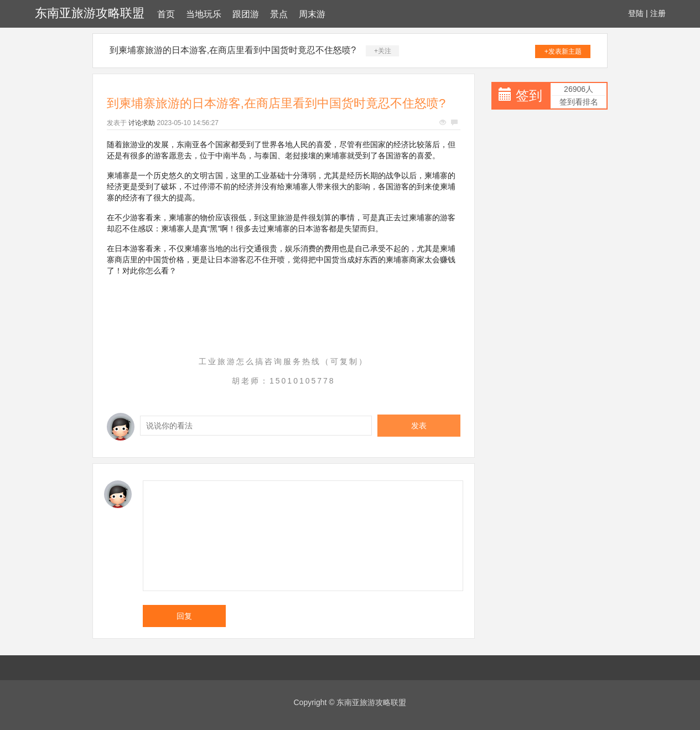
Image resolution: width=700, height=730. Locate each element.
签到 (529, 95)
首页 (166, 14)
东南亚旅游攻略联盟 (90, 13)
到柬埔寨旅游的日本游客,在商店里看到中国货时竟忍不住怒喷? (233, 50)
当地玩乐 (204, 14)
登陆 (636, 13)
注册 (658, 13)
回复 (184, 616)
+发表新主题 (563, 51)
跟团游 (246, 14)
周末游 (312, 14)
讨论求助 (142, 123)
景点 (279, 14)
